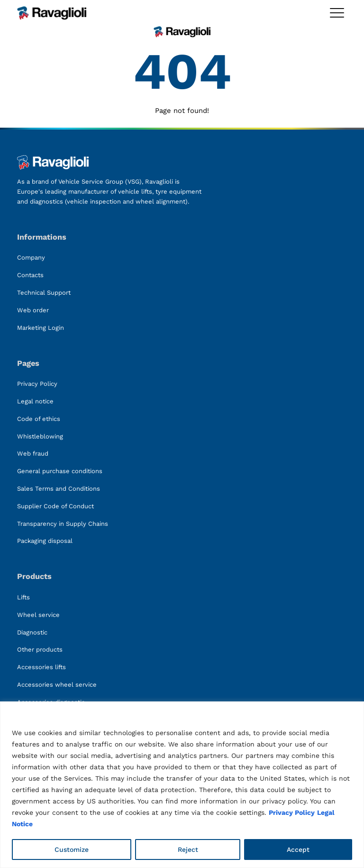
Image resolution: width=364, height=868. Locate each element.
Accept (298, 849)
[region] (182, 785)
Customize (72, 849)
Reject (188, 849)
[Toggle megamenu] (337, 13)
